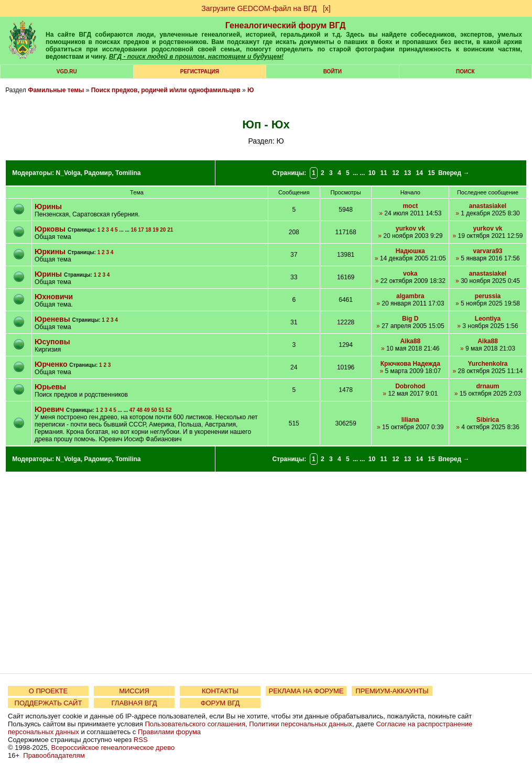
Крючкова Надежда (410, 364)
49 (147, 410)
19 (155, 230)
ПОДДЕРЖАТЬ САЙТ (48, 703)
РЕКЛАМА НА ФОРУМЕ (306, 691)
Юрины (48, 206)
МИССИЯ (134, 691)
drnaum (487, 386)
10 (372, 173)
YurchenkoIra (487, 364)
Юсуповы (52, 342)
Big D (410, 319)
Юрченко (51, 364)
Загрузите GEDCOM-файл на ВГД (259, 8)
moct (410, 206)
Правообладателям (54, 755)
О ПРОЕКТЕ (48, 691)
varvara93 (487, 251)
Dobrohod (410, 386)
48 (140, 410)
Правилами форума (169, 732)
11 (383, 173)
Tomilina (128, 173)
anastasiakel (488, 206)
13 (408, 173)
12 (395, 173)
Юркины (50, 252)
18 (148, 230)
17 (141, 230)
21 (170, 230)
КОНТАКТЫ (220, 691)
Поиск (465, 72)
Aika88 (410, 341)
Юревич (50, 409)
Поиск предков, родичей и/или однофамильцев (166, 90)
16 (134, 230)
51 (161, 410)
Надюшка (410, 251)
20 (163, 230)
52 (169, 410)
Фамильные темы (56, 90)
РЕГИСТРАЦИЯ (200, 72)
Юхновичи (54, 297)
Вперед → (454, 173)
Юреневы (52, 319)
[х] (327, 8)
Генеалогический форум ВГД (286, 25)
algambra (410, 296)
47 (132, 410)
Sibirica (488, 420)
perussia (488, 296)
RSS (141, 740)
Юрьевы (50, 387)
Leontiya (488, 319)
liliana (410, 420)
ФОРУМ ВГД (220, 703)
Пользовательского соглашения (195, 724)
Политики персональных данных (301, 724)
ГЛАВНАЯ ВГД (134, 703)
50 (154, 410)
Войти (333, 72)
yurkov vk (410, 228)
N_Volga (68, 173)
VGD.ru (67, 72)
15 (431, 173)
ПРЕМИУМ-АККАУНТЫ (392, 691)
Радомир (98, 173)
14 (420, 173)
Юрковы (50, 229)
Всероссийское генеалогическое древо (113, 748)
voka (410, 274)
